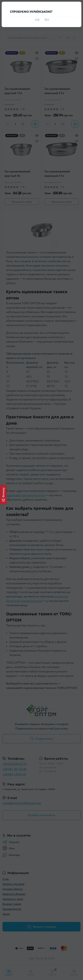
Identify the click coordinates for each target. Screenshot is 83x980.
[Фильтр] (3, 495)
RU (46, 20)
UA (37, 20)
